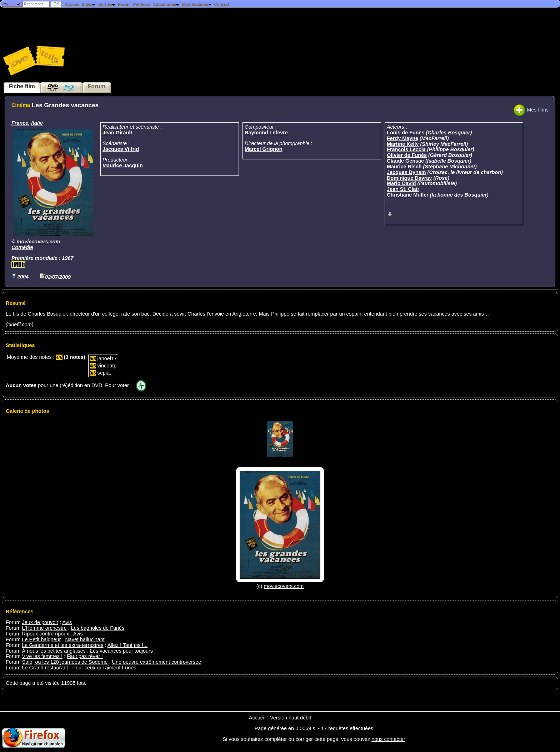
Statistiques (166, 4)
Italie (37, 123)
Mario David (401, 183)
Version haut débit (291, 718)
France (20, 123)
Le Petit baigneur (42, 639)
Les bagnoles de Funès (98, 628)
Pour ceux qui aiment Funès (104, 668)
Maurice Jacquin (123, 165)
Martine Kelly (403, 144)
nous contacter (388, 739)
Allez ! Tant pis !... (128, 645)
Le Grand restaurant (45, 668)
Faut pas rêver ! (85, 656)
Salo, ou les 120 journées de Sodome (65, 662)
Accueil (72, 4)
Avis (67, 622)
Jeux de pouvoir (40, 622)
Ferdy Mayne (402, 138)
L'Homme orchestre (44, 628)
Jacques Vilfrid (121, 149)
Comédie (22, 247)
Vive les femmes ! (42, 656)
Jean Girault (117, 133)
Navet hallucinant (85, 639)
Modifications (197, 4)
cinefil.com (20, 325)
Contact (222, 4)
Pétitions (142, 4)
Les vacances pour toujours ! (123, 651)
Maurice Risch (404, 167)
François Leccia (406, 149)
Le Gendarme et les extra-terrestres (63, 645)
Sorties (107, 4)
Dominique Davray (409, 178)
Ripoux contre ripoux (46, 634)
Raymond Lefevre (266, 133)
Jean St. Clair (403, 189)
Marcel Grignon (264, 149)
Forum (124, 4)
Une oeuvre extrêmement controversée (157, 662)
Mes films (531, 110)
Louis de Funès (406, 133)
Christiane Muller (408, 195)
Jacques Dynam (406, 172)
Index (89, 4)
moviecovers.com (39, 242)
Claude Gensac (405, 161)
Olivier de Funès (407, 155)
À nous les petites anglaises (54, 651)
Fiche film (22, 86)
